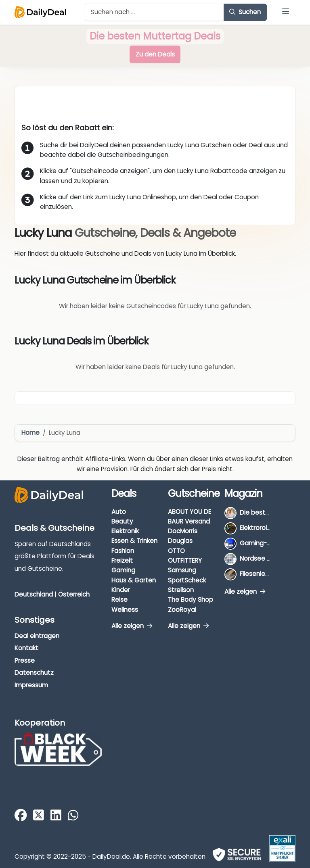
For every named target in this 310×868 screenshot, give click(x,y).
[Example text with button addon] (154, 13)
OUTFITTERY (185, 560)
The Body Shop (191, 600)
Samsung (182, 570)
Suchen (245, 12)
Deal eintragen (37, 636)
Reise (119, 600)
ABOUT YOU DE (190, 512)
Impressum (31, 685)
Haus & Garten (134, 580)
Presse (25, 660)
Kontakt (26, 648)
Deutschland (34, 594)
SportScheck (187, 580)
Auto (119, 512)
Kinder (121, 590)
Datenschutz (34, 673)
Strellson (181, 590)
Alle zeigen (132, 626)
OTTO (176, 551)
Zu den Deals (155, 54)
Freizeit (122, 560)
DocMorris (183, 531)
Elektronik (125, 531)
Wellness (125, 610)
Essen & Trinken (134, 541)
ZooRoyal (182, 610)
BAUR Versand (189, 521)
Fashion (123, 551)
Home (30, 433)
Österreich (74, 594)
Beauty (122, 521)
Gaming (123, 570)
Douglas (180, 541)
